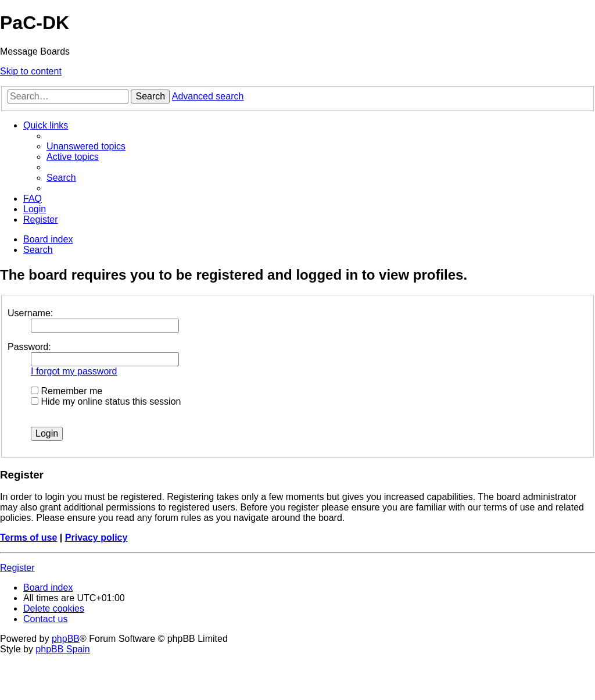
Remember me (67, 391)
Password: (29, 347)
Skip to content (31, 71)
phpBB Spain (62, 649)
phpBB (66, 639)
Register (17, 568)
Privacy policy (96, 537)
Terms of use (28, 537)
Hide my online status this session (106, 401)
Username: (30, 313)
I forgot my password (74, 371)
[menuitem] (86, 146)
